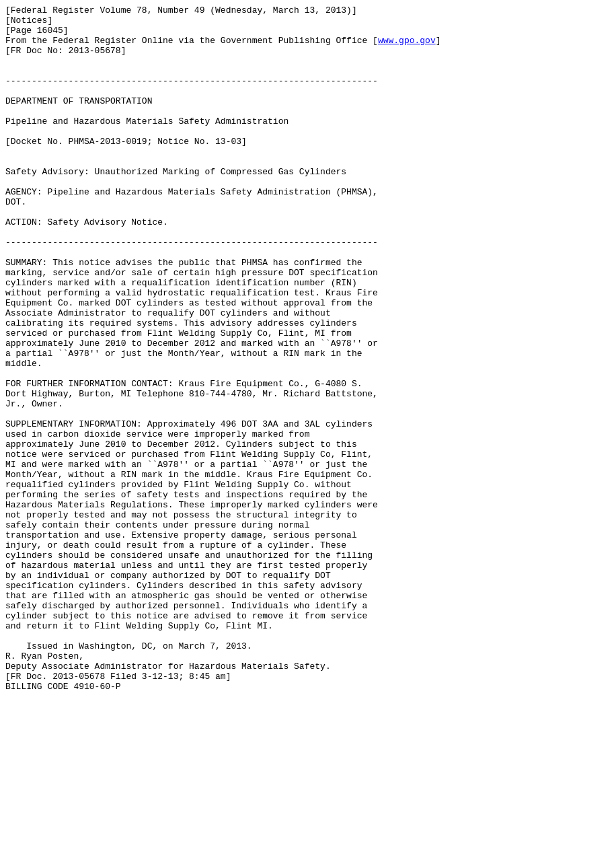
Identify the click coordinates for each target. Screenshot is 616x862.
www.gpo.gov (407, 48)
